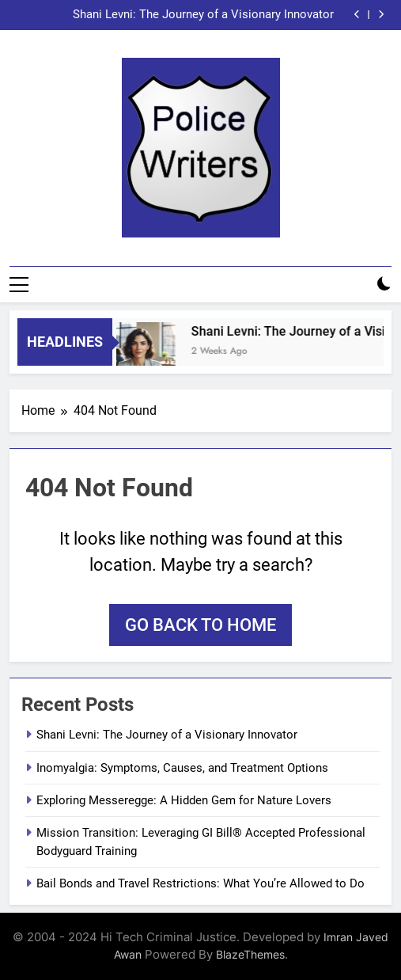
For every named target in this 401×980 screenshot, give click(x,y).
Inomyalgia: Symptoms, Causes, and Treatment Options (182, 768)
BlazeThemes (250, 954)
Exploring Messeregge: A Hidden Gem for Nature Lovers (184, 800)
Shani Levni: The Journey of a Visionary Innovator (203, 15)
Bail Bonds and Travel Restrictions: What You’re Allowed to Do (200, 883)
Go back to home (200, 625)
